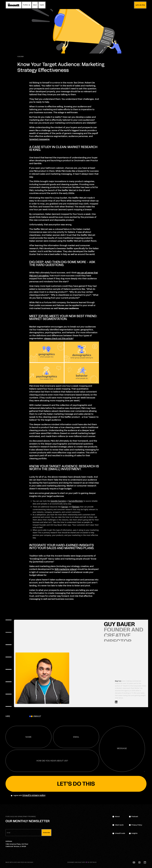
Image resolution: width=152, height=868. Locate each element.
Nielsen (76, 507)
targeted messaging (39, 139)
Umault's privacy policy (34, 795)
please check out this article (58, 338)
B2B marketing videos (65, 569)
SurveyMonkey (76, 501)
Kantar (65, 507)
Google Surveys (58, 501)
